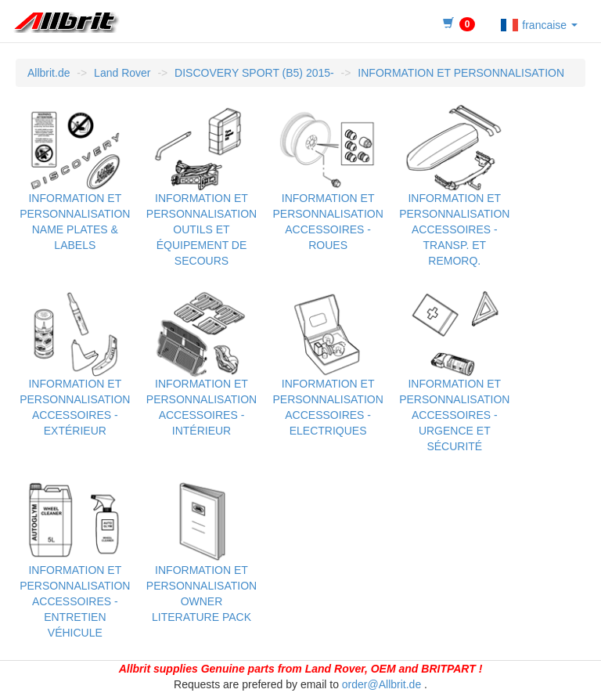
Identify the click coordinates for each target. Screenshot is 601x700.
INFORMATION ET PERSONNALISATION (461, 73)
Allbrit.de (49, 73)
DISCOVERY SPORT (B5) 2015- (254, 73)
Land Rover (122, 73)
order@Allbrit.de (381, 684)
